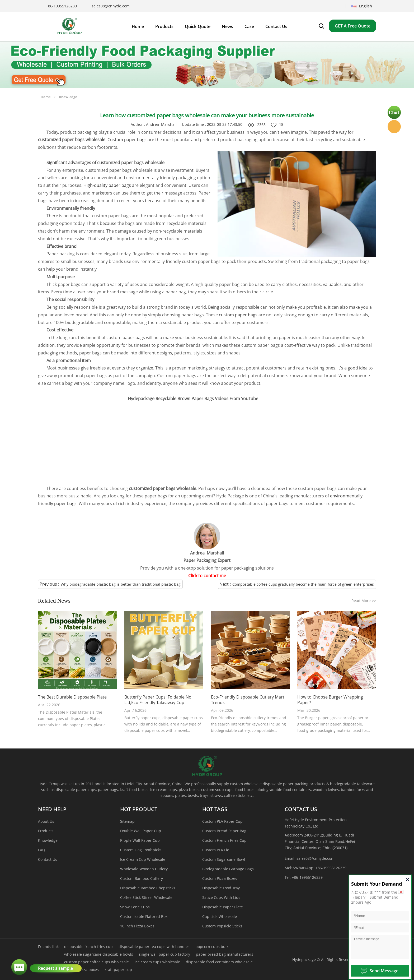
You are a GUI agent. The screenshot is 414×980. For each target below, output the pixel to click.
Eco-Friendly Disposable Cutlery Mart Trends (248, 700)
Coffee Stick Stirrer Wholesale (146, 897)
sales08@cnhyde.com (111, 6)
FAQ (42, 850)
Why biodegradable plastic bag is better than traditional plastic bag (121, 584)
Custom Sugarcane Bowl (224, 859)
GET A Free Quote (353, 26)
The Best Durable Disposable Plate (72, 697)
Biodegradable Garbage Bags (228, 869)
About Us (46, 821)
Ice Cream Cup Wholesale (143, 859)
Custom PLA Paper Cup (222, 821)
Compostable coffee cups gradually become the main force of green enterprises (303, 584)
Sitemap (127, 821)
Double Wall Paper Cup (141, 831)
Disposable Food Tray (221, 888)
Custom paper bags (127, 140)
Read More (364, 601)
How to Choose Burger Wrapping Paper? (330, 700)
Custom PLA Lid (216, 850)
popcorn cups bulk (212, 947)
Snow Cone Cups (135, 907)
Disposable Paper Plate (223, 907)
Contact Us (48, 859)
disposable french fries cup (88, 947)
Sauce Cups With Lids (221, 897)
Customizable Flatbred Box (144, 916)
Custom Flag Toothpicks (141, 850)
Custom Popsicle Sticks (222, 926)
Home (46, 97)
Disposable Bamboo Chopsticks (148, 888)
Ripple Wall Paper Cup (140, 840)
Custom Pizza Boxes (220, 878)
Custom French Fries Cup (224, 840)
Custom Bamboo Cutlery (142, 878)
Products (46, 831)
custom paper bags (238, 315)
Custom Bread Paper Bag (224, 831)
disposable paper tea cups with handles (154, 947)
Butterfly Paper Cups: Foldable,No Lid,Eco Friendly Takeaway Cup (158, 700)
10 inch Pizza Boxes (137, 926)
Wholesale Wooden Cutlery (144, 869)
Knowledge (68, 97)
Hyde (394, 127)
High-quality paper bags (107, 185)
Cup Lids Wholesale (220, 916)
